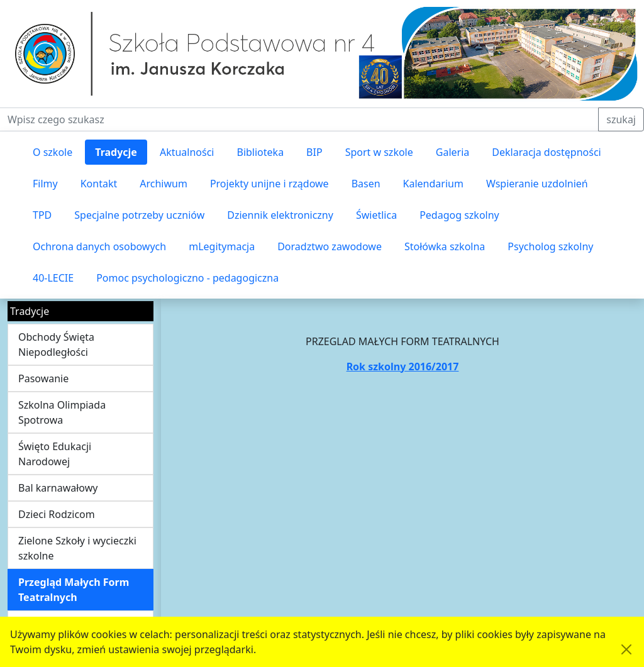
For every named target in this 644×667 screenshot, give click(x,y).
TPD (42, 215)
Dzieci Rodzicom (57, 514)
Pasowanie (43, 378)
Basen (366, 184)
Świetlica (376, 215)
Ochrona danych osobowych (99, 246)
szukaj (621, 119)
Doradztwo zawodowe (330, 246)
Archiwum (164, 184)
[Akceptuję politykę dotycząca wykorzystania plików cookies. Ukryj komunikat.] (626, 649)
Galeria (453, 152)
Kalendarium (433, 184)
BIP (314, 152)
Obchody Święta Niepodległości (56, 345)
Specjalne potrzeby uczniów (139, 215)
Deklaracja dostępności (546, 152)
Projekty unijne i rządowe (269, 184)
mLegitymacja (222, 246)
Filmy (45, 184)
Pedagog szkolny (459, 215)
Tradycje (116, 152)
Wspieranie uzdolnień (537, 184)
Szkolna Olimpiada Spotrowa (62, 412)
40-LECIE (53, 278)
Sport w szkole (379, 152)
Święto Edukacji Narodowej (55, 454)
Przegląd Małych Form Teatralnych (74, 590)
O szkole (53, 152)
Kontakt (99, 184)
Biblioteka (260, 152)
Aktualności (187, 152)
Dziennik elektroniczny (280, 215)
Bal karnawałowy (58, 488)
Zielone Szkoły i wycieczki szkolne (77, 548)
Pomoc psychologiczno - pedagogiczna (187, 278)
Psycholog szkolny (550, 246)
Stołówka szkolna (445, 246)
